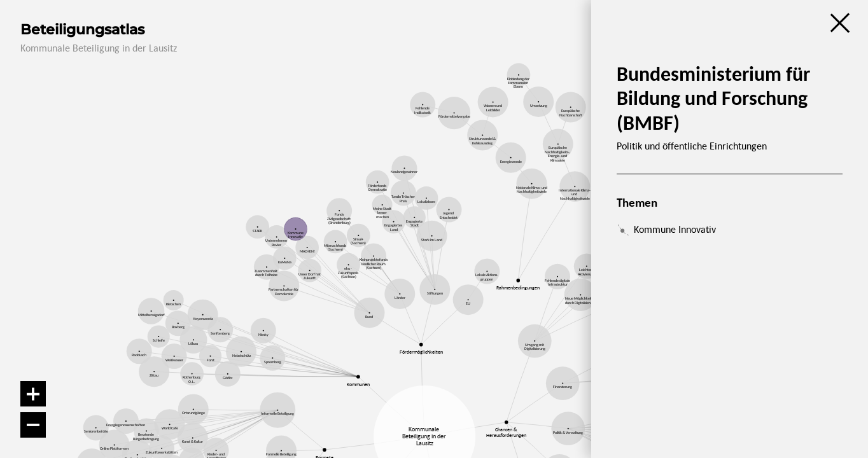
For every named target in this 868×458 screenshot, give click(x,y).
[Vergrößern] (33, 394)
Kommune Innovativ (675, 229)
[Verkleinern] (33, 425)
